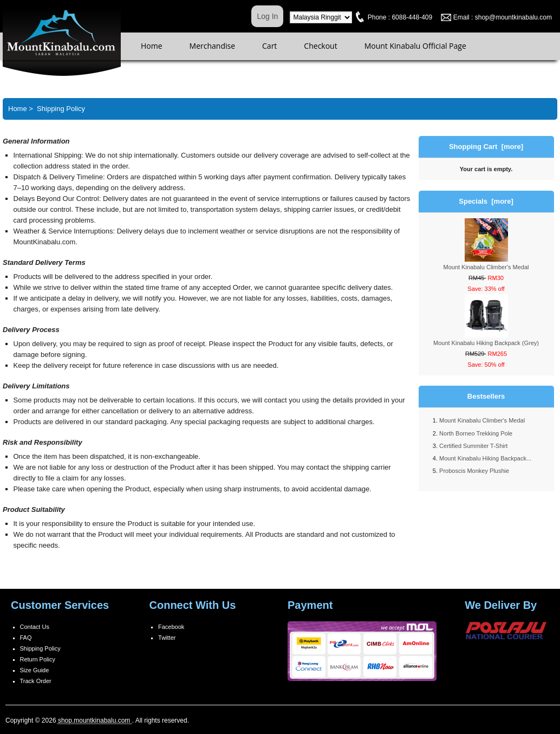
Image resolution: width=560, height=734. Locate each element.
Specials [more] (486, 201)
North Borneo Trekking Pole (476, 433)
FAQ (26, 638)
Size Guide (35, 670)
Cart (269, 46)
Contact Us (35, 627)
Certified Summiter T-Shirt (473, 446)
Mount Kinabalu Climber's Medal (482, 420)
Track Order (36, 681)
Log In (267, 16)
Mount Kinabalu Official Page (415, 46)
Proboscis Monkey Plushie (474, 471)
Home (152, 46)
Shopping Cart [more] (486, 147)
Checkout (320, 46)
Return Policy (38, 659)
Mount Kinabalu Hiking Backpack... (485, 458)
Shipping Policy (40, 648)
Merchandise (212, 46)
